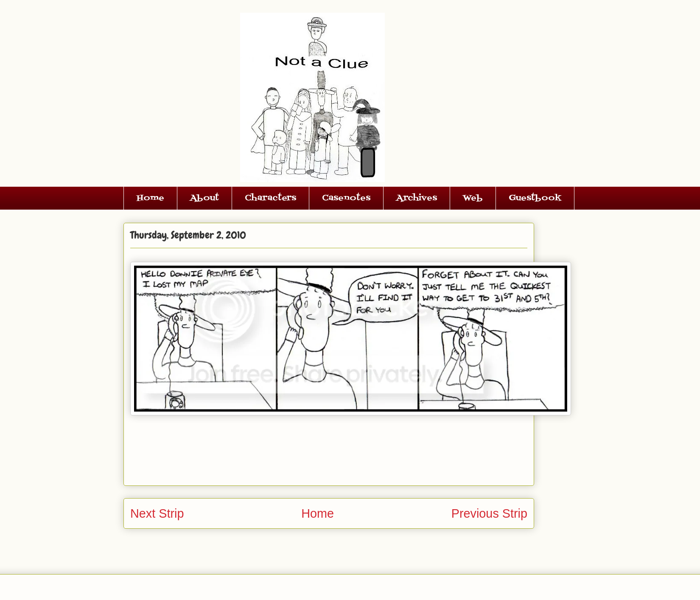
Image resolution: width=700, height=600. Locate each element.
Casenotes (346, 198)
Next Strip (157, 513)
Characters (270, 198)
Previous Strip (489, 513)
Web (473, 198)
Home (150, 198)
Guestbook (535, 198)
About (204, 198)
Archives (417, 198)
